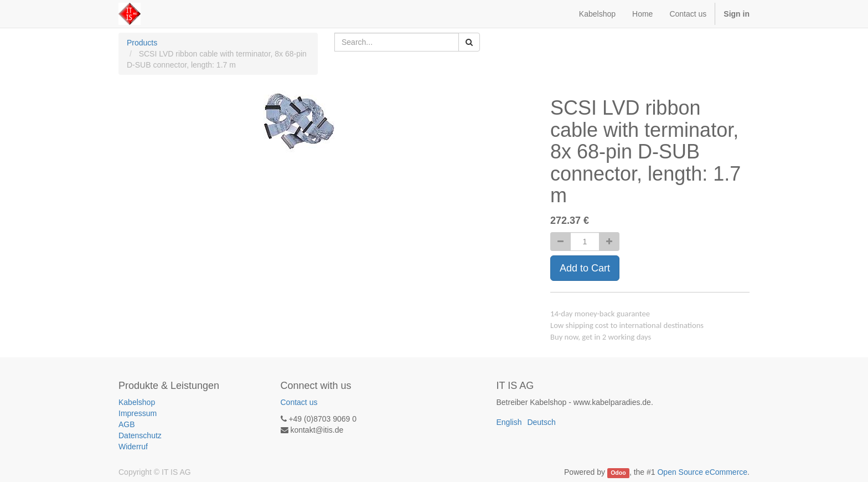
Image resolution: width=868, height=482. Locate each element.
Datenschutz (140, 435)
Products (142, 43)
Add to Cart (585, 268)
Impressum (138, 413)
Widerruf (133, 447)
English (509, 422)
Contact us (299, 402)
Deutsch (541, 422)
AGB (127, 424)
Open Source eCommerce (702, 472)
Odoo (618, 473)
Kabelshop (137, 402)
